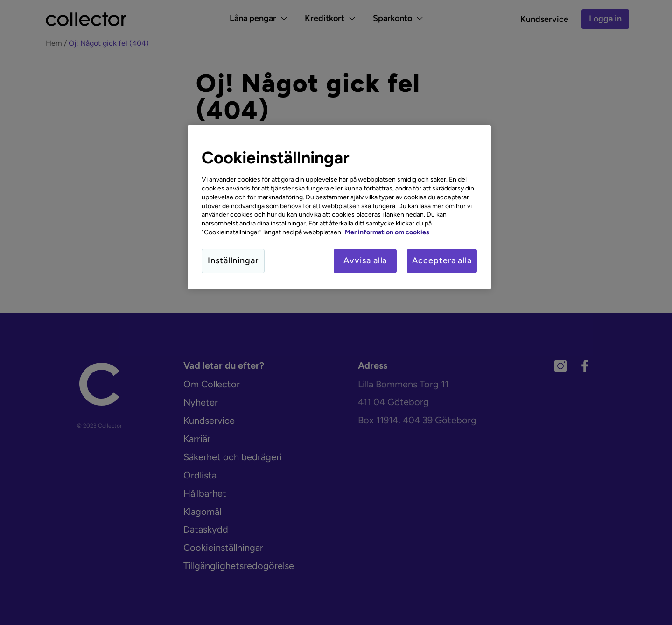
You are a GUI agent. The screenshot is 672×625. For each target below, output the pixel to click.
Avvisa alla (365, 260)
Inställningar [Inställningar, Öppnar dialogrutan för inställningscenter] (233, 260)
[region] (339, 207)
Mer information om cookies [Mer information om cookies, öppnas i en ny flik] (387, 232)
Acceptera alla (442, 260)
